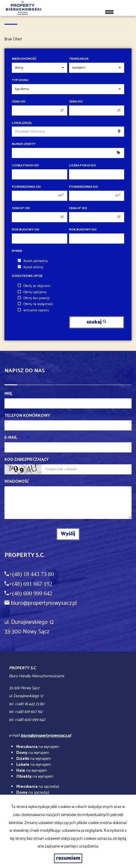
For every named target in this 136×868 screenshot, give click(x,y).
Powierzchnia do (84, 187)
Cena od (19, 102)
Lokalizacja (22, 123)
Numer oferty (24, 144)
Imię (8, 394)
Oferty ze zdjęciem (34, 286)
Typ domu (20, 80)
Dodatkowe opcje (27, 276)
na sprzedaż (38, 787)
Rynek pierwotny (33, 261)
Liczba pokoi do (83, 166)
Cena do (76, 102)
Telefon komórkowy (27, 416)
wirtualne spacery (33, 310)
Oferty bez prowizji (34, 298)
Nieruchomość (24, 59)
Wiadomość (17, 482)
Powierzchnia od (26, 187)
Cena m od (21, 208)
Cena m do (78, 208)
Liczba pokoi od (25, 166)
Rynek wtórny (31, 267)
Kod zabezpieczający (27, 460)
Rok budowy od (26, 230)
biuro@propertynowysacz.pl (44, 603)
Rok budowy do (83, 230)
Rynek (17, 251)
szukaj (96, 322)
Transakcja (79, 59)
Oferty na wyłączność (35, 304)
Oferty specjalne (32, 292)
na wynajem (38, 747)
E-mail (11, 438)
